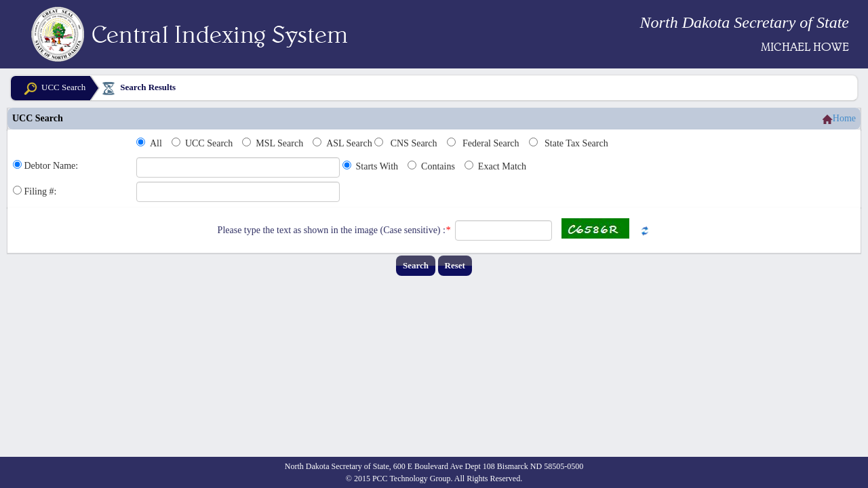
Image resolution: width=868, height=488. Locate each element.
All (156, 143)
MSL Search (279, 143)
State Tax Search (576, 143)
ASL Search (349, 143)
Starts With (377, 166)
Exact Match (502, 166)
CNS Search (414, 143)
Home (839, 119)
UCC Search (53, 88)
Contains (438, 166)
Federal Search (491, 143)
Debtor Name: (52, 166)
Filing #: (41, 191)
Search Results (138, 89)
